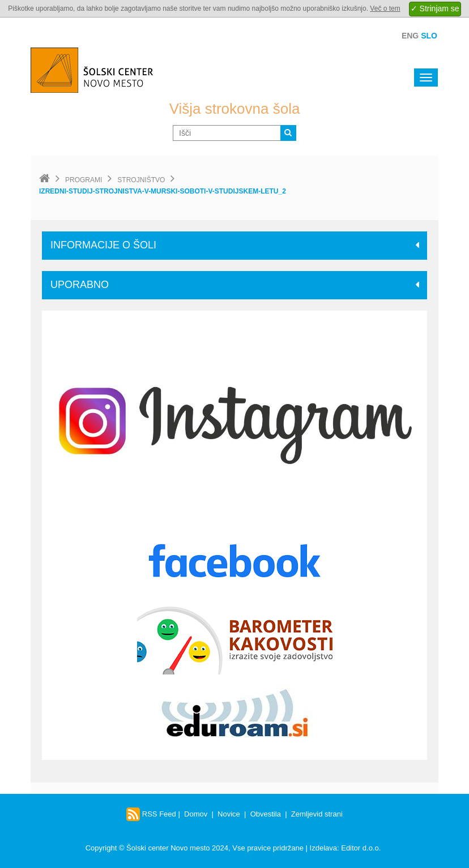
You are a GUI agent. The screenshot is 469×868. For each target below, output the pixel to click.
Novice (229, 814)
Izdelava (323, 848)
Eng (410, 36)
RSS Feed (151, 814)
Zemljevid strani (317, 814)
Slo (429, 36)
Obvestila (266, 814)
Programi (84, 180)
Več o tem (385, 8)
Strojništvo (141, 180)
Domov (196, 814)
